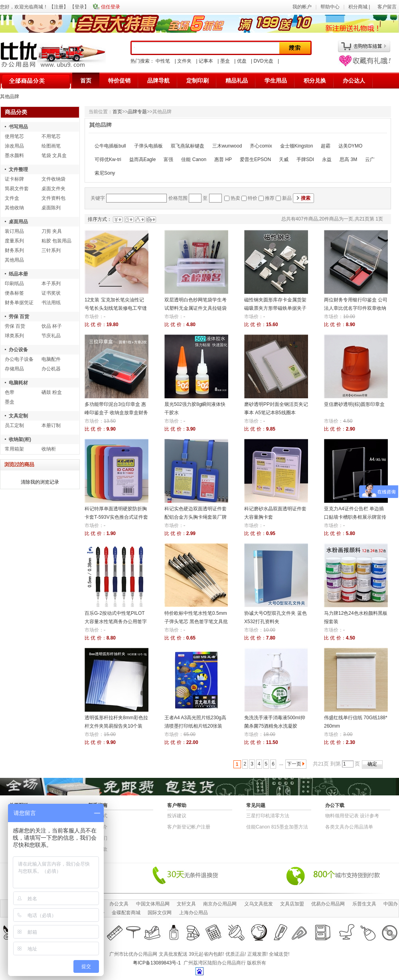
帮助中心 (330, 7)
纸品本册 (18, 274)
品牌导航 (158, 81)
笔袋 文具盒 (54, 155)
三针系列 (51, 250)
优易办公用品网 (328, 904)
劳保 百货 (19, 317)
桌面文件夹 (53, 189)
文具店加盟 (292, 904)
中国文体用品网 (153, 904)
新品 (287, 198)
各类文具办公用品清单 (349, 827)
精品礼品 (237, 81)
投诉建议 (177, 816)
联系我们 (98, 838)
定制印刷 (198, 81)
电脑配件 (51, 359)
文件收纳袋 (53, 179)
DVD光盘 (263, 61)
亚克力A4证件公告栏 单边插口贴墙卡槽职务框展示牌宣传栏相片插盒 (355, 517)
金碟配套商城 (126, 913)
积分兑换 (315, 81)
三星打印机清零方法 (268, 816)
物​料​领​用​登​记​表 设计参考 (352, 816)
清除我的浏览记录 (40, 482)
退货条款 (98, 849)
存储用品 (14, 369)
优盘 (242, 61)
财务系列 (14, 250)
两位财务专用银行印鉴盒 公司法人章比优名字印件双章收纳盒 (356, 308)
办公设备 (18, 350)
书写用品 (18, 127)
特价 (253, 198)
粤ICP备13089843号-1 (157, 963)
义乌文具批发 (259, 904)
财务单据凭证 (19, 303)
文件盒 (12, 198)
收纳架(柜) (20, 439)
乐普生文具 (364, 904)
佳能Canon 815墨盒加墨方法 (277, 827)
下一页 (294, 764)
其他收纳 (14, 208)
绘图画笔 (51, 146)
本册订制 (51, 425)
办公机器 (51, 369)
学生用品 (276, 81)
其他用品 (14, 260)
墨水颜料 (14, 155)
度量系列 (14, 241)
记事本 (206, 61)
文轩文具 (186, 904)
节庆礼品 (51, 336)
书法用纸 (51, 303)
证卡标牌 (14, 179)
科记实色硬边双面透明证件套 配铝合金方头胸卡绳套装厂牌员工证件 (196, 517)
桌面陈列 (51, 208)
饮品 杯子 (52, 326)
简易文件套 (17, 189)
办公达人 (354, 81)
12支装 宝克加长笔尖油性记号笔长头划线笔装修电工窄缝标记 (116, 308)
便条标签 (14, 293)
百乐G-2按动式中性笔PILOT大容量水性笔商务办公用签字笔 (116, 622)
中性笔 (163, 61)
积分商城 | (360, 7)
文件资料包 (53, 198)
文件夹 (184, 61)
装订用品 (14, 231)
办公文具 (119, 904)
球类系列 (14, 336)
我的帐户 (302, 7)
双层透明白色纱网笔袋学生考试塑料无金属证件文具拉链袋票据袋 (196, 308)
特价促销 (119, 81)
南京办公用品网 (220, 904)
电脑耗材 (18, 383)
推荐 (270, 198)
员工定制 (14, 425)
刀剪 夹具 (52, 231)
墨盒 (225, 61)
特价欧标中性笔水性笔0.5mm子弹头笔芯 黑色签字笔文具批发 (196, 622)
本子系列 (51, 283)
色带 (10, 392)
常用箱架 (14, 449)
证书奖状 (51, 293)
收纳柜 (49, 449)
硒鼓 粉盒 (52, 392)
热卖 (235, 198)
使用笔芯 (14, 136)
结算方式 (98, 816)
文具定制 (18, 416)
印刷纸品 (14, 283)
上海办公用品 (194, 913)
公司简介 (98, 827)
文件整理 (18, 169)
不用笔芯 (51, 136)
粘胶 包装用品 (56, 241)
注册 (59, 7)
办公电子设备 (19, 359)
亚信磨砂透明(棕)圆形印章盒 (354, 404)
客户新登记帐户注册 (189, 827)
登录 (79, 7)
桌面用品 (18, 222)
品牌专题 (137, 112)
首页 (86, 81)
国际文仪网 (160, 913)
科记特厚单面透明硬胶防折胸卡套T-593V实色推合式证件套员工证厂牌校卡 (116, 517)
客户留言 (387, 7)
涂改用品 (14, 146)
